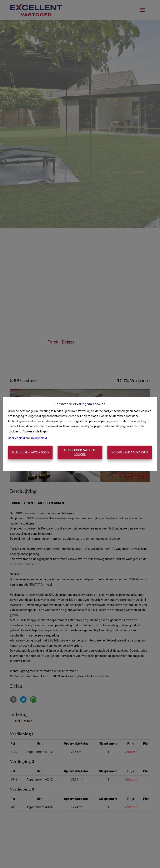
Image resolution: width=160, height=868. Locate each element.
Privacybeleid (38, 438)
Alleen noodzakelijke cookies (80, 452)
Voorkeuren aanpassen (130, 452)
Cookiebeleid (16, 438)
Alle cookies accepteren (30, 452)
